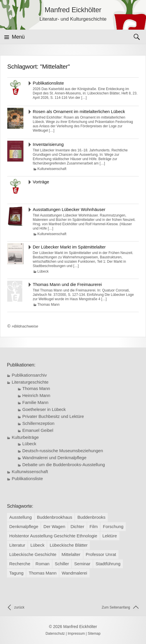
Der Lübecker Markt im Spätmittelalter (69, 247)
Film (94, 526)
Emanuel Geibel (38, 430)
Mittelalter (71, 554)
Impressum (76, 634)
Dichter (77, 526)
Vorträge (41, 182)
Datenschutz (55, 634)
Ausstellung (21, 517)
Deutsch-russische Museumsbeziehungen (63, 451)
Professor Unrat (101, 554)
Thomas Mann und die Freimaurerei (67, 284)
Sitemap (94, 634)
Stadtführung (108, 564)
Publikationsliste (48, 83)
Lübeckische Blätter (69, 545)
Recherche (20, 564)
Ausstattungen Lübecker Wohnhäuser (69, 209)
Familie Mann (35, 402)
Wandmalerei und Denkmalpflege (54, 458)
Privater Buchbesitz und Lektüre (53, 416)
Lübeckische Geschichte (33, 554)
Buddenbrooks (91, 517)
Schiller (62, 564)
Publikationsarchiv (29, 375)
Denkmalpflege (24, 526)
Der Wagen (54, 526)
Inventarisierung (48, 144)
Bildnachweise (26, 326)
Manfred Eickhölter (80, 627)
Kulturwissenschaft (52, 169)
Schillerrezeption (38, 423)
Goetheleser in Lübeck (44, 409)
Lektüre (110, 536)
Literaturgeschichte (30, 382)
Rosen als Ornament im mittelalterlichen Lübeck (79, 111)
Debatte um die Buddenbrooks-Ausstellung (64, 465)
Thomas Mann (49, 305)
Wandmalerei (74, 573)
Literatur (17, 545)
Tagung (16, 573)
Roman (43, 564)
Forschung (113, 526)
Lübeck (43, 271)
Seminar (82, 564)
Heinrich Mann (36, 395)
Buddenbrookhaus (55, 517)
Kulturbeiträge (25, 437)
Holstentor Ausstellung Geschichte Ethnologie (53, 536)
